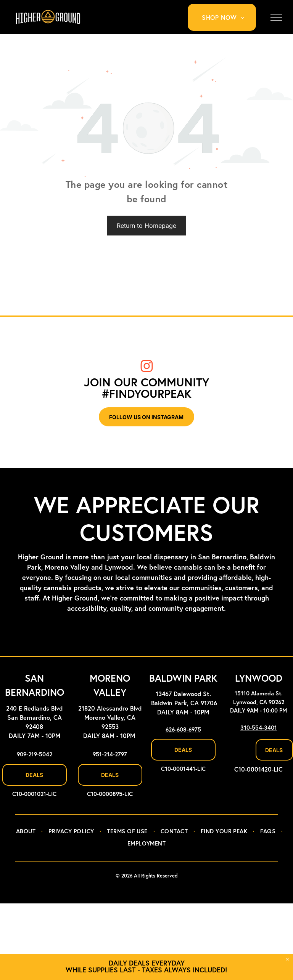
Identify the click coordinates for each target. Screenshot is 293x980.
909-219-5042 (35, 755)
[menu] (276, 17)
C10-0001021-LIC (34, 794)
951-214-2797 (110, 755)
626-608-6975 (183, 730)
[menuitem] (226, 17)
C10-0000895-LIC (110, 794)
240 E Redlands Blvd (34, 709)
